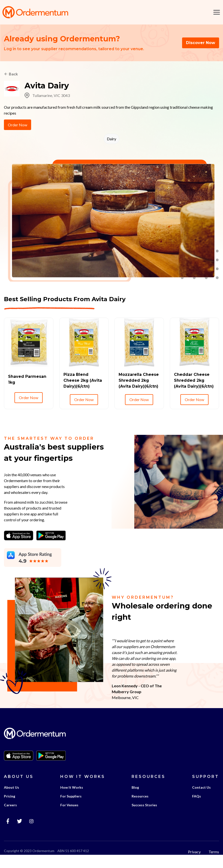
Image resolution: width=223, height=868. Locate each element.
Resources (140, 807)
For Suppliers (71, 807)
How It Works (72, 799)
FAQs (197, 807)
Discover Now (201, 43)
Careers (10, 816)
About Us (12, 799)
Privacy (194, 863)
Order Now (18, 125)
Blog (135, 799)
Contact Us (201, 799)
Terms (214, 863)
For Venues (69, 816)
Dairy (111, 139)
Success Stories (144, 816)
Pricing (10, 807)
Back (13, 74)
